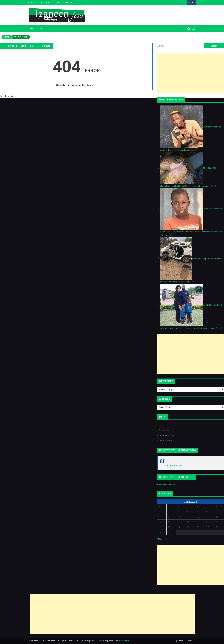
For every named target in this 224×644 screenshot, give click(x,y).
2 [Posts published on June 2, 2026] (169, 512)
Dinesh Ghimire (124, 641)
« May (159, 539)
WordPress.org (166, 441)
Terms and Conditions (63, 3)
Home (40, 29)
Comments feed (166, 435)
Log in (162, 425)
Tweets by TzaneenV (166, 485)
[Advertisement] (190, 73)
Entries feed (164, 430)
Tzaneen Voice (173, 466)
